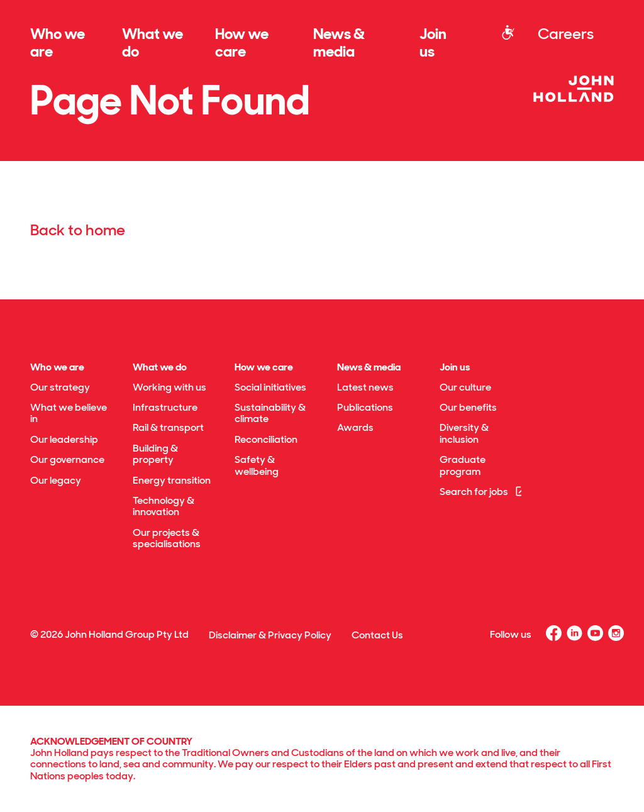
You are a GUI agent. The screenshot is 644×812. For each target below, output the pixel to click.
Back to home (78, 230)
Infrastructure (165, 407)
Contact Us (377, 635)
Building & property (155, 454)
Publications (365, 407)
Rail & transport (168, 427)
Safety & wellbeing (257, 465)
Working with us (169, 387)
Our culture (465, 387)
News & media (339, 42)
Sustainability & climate (270, 413)
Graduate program (463, 465)
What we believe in (69, 413)
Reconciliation (266, 439)
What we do (153, 42)
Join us (433, 42)
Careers (566, 34)
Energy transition (172, 480)
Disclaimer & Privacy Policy (270, 635)
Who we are (58, 42)
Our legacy (56, 480)
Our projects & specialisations (167, 538)
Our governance (67, 459)
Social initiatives (270, 387)
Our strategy (60, 387)
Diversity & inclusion (464, 433)
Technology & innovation (164, 506)
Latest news (365, 387)
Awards (355, 427)
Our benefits (468, 407)
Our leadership (64, 439)
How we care (242, 42)
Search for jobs (483, 492)
